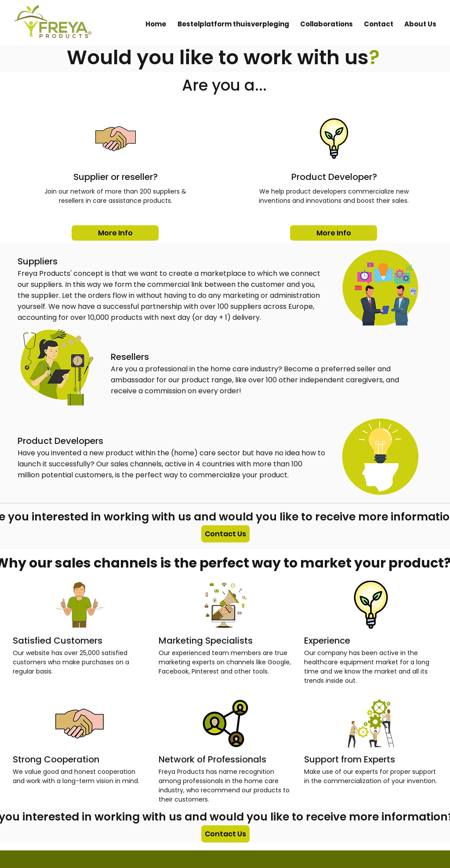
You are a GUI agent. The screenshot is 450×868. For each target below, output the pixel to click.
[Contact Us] (225, 534)
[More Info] (115, 233)
